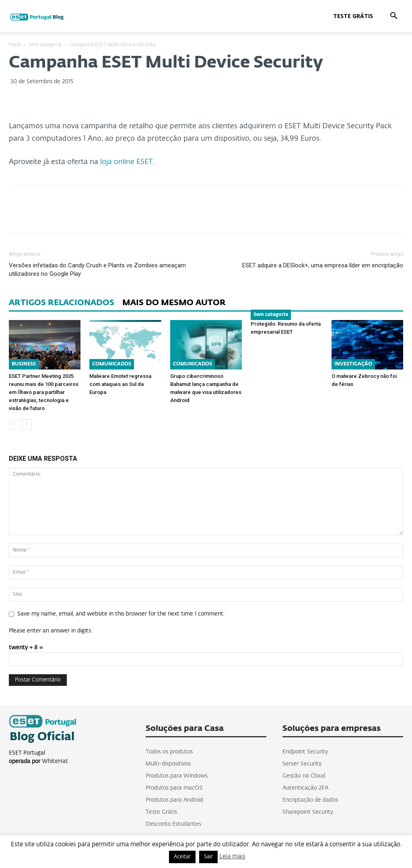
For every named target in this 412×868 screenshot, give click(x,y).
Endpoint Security (305, 752)
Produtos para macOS (174, 788)
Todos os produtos (169, 752)
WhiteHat (55, 761)
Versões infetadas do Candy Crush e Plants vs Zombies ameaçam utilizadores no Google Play (97, 270)
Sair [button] (208, 857)
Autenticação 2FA (305, 788)
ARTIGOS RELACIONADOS (62, 303)
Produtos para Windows (177, 776)
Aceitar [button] (182, 857)
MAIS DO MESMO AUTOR (174, 303)
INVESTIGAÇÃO (353, 364)
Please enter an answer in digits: (51, 631)
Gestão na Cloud (304, 776)
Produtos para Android (174, 800)
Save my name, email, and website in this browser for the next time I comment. (121, 614)
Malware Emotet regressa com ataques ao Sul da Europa (120, 384)
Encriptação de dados (310, 800)
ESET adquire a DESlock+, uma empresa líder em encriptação (323, 265)
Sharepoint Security (308, 812)
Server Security (302, 764)
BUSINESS (24, 364)
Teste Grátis (353, 16)
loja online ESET (127, 162)
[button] (393, 17)
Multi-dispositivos (168, 764)
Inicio (15, 45)
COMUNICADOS (112, 364)
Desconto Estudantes (173, 824)
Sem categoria (45, 45)
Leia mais (232, 857)
